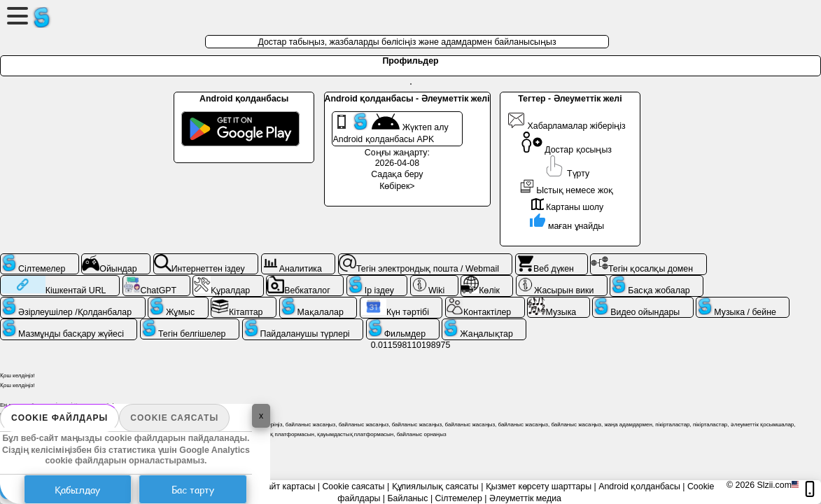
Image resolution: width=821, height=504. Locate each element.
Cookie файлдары (59, 418)
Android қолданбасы (639, 486)
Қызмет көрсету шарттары (539, 486)
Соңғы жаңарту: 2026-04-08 (397, 158)
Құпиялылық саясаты (435, 486)
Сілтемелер (459, 498)
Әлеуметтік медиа (525, 498)
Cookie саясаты (174, 418)
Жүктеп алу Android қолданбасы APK (391, 128)
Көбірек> (397, 186)
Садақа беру (397, 174)
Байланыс (408, 498)
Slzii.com (774, 485)
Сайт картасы (288, 486)
